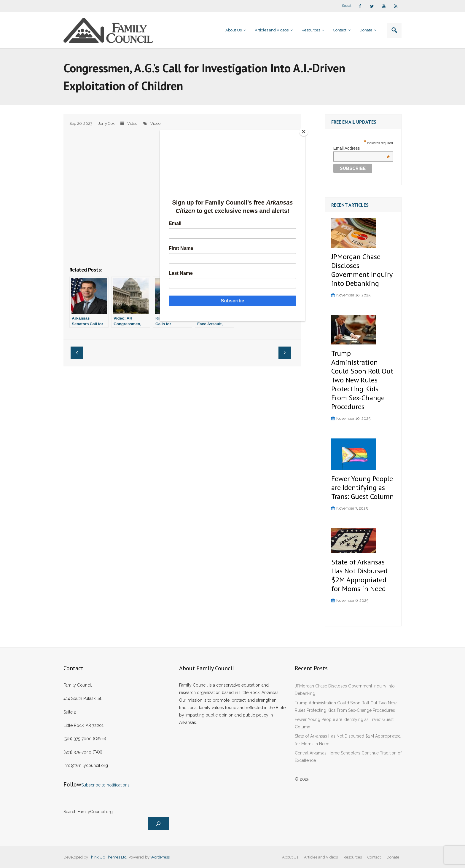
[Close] (304, 132)
